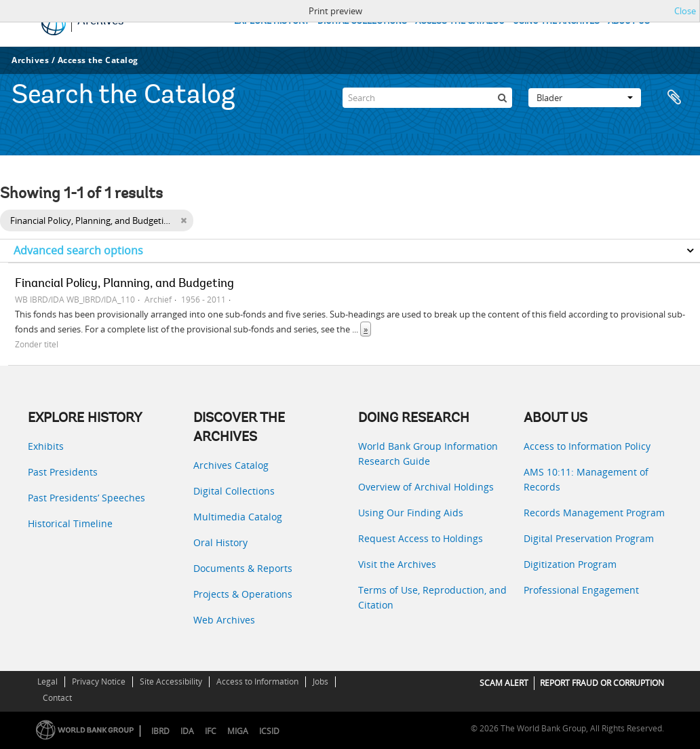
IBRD (160, 731)
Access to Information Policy (587, 446)
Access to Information (257, 681)
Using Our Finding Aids (411, 513)
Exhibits (46, 446)
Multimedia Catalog (238, 517)
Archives (30, 60)
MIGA (238, 731)
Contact (57, 698)
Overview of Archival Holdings (426, 487)
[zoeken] (502, 98)
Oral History (220, 542)
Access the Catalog (98, 60)
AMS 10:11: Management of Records (586, 479)
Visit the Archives (397, 564)
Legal (47, 681)
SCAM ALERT (504, 683)
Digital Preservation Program (589, 538)
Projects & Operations (243, 594)
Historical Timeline (70, 523)
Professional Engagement (581, 590)
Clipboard (674, 98)
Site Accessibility (171, 681)
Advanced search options (78, 250)
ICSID (269, 731)
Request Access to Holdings (421, 538)
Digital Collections (234, 491)
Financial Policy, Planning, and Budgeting (124, 284)
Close (685, 11)
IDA (187, 731)
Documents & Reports (243, 568)
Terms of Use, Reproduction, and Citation (432, 597)
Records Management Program (594, 513)
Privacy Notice (99, 681)
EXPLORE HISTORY (272, 21)
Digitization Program (570, 564)
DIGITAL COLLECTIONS (362, 21)
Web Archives (224, 620)
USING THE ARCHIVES (556, 21)
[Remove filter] (183, 220)
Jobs (320, 681)
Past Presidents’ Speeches (86, 498)
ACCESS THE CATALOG (460, 21)
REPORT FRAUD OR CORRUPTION (602, 683)
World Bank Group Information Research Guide (428, 454)
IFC (211, 731)
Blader (585, 98)
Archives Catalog (231, 465)
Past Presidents (63, 472)
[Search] (427, 98)
